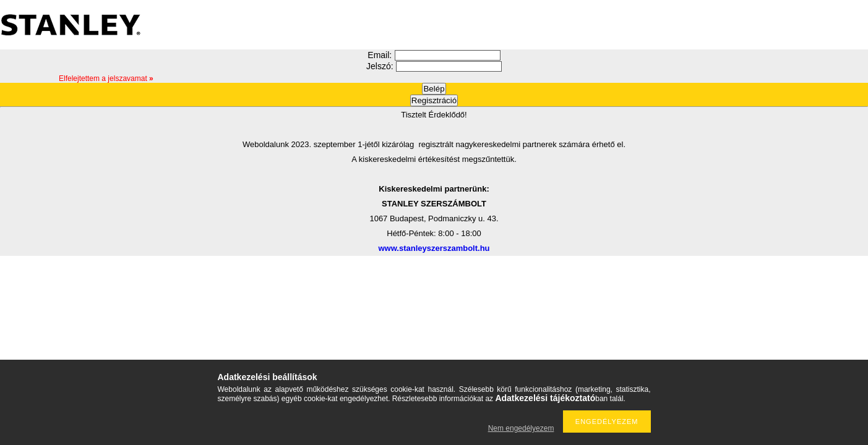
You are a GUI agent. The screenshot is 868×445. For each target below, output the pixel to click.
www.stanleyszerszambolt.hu (434, 248)
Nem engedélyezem (521, 428)
